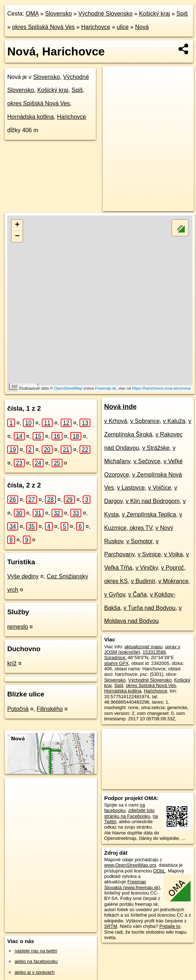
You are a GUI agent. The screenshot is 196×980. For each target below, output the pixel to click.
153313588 (154, 652)
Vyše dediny (23, 576)
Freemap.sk (106, 388)
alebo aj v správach (34, 972)
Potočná (18, 709)
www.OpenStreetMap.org (130, 865)
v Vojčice (160, 488)
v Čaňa (137, 594)
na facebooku (124, 808)
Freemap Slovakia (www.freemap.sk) (132, 884)
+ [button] (17, 225)
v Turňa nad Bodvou (149, 608)
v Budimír (143, 581)
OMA (32, 14)
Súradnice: (115, 657)
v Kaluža (174, 421)
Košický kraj (154, 14)
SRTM (111, 926)
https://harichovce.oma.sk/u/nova (161, 388)
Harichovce (96, 27)
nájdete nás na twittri (36, 951)
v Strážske (156, 448)
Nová (142, 27)
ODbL (159, 871)
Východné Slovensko (105, 14)
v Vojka (173, 554)
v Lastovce (131, 488)
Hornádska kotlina (30, 117)
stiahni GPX (117, 663)
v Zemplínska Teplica (149, 514)
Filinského (50, 709)
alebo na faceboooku (36, 961)
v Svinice (149, 554)
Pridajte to (170, 926)
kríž (12, 663)
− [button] (17, 236)
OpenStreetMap (68, 388)
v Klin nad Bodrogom (153, 501)
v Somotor (139, 541)
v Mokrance (173, 581)
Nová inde (120, 407)
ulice (123, 27)
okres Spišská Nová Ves (43, 27)
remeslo (18, 627)
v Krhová (116, 421)
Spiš (182, 14)
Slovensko (58, 14)
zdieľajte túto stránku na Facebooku (129, 813)
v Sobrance (145, 421)
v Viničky (147, 568)
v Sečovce (147, 461)
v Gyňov (115, 594)
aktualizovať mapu (143, 647)
